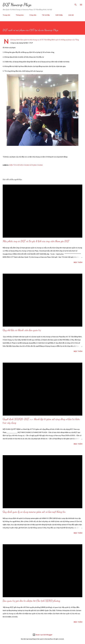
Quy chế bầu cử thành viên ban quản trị (22, 330)
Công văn (33, 15)
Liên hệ (71, 15)
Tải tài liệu (46, 15)
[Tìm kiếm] (76, 4)
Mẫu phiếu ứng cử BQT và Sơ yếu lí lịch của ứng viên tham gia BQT (36, 241)
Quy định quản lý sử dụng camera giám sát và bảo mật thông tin (34, 512)
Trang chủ (6, 15)
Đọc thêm (78, 262)
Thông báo (20, 15)
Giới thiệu (59, 15)
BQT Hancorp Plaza (17, 5)
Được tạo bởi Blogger (42, 635)
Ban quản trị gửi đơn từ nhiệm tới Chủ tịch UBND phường (31, 601)
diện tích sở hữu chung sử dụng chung (26, 165)
